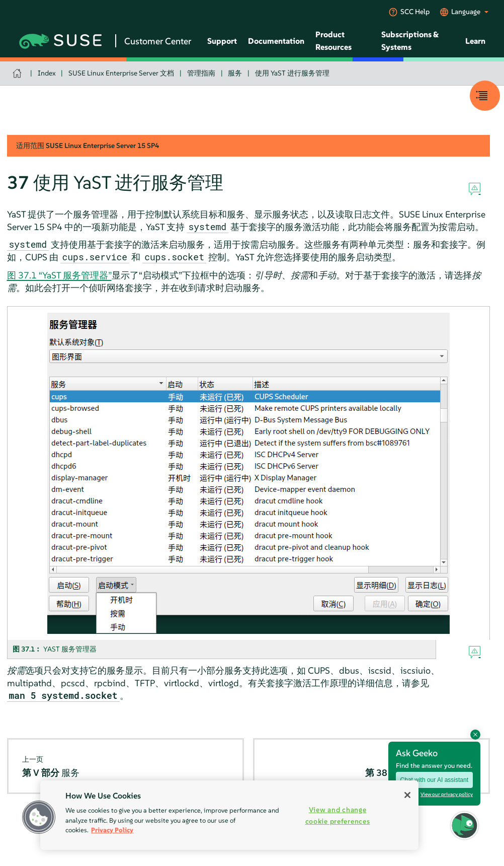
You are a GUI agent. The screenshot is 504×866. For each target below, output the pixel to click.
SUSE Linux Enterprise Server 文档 (121, 73)
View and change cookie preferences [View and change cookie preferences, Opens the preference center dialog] (338, 815)
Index (47, 73)
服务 (235, 73)
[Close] (407, 795)
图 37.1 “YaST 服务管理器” (59, 275)
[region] (229, 815)
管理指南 (201, 73)
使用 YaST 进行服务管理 (292, 73)
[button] (39, 817)
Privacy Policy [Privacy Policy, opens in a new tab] (112, 830)
